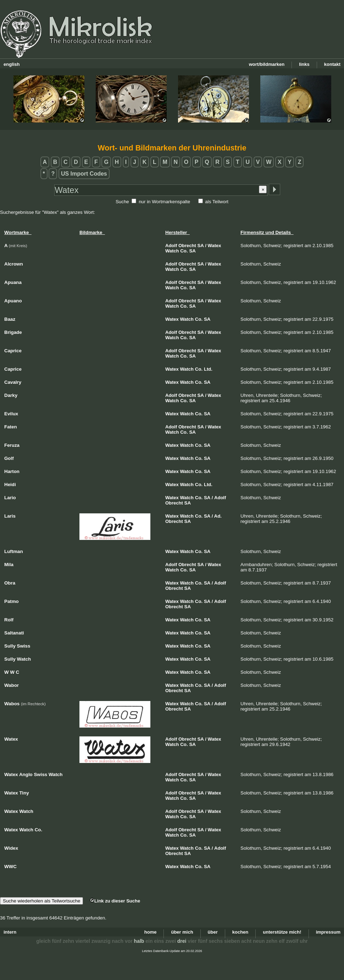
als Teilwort (217, 202)
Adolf (171, 246)
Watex (215, 246)
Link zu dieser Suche (115, 901)
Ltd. (208, 369)
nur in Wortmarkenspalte (164, 202)
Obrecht (187, 246)
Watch (172, 251)
